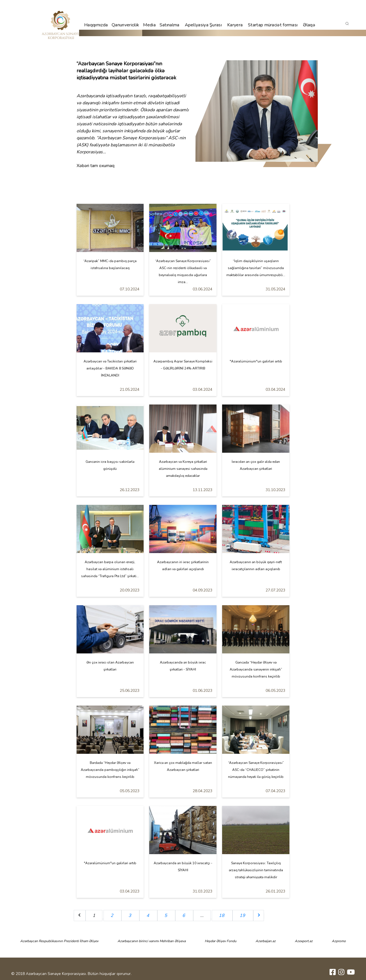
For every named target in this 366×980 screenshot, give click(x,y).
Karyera (235, 25)
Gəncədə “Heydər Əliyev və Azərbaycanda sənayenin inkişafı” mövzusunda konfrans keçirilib (256, 669)
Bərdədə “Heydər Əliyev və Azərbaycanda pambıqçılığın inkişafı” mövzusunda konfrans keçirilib (110, 770)
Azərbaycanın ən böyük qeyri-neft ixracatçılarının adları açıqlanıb (256, 566)
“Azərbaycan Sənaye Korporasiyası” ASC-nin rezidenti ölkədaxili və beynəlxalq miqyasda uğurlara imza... (183, 271)
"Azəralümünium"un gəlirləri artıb (256, 361)
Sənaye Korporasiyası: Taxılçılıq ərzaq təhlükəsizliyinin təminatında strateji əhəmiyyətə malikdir (256, 870)
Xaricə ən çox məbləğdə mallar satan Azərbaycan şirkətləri (183, 766)
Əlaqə (309, 25)
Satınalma (170, 25)
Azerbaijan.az (266, 941)
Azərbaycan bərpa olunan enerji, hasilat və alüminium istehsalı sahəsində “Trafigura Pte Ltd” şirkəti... (110, 569)
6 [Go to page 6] (184, 916)
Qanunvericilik (125, 25)
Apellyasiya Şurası (203, 25)
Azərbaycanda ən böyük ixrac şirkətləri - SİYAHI (183, 666)
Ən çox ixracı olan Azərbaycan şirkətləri (110, 666)
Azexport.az (304, 941)
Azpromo (339, 941)
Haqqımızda (96, 25)
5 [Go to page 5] (166, 916)
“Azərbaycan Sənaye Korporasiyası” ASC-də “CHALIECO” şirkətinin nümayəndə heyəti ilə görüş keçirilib (256, 770)
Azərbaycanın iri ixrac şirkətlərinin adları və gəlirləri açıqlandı (183, 566)
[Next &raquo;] (259, 916)
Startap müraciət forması (273, 25)
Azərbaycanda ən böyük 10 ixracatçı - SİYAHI (183, 867)
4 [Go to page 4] (148, 916)
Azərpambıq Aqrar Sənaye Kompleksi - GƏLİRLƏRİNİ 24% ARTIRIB (183, 365)
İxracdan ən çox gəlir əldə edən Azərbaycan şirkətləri (256, 465)
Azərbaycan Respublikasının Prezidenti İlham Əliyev (59, 941)
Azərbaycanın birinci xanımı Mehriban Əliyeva (152, 941)
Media (149, 25)
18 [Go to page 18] (222, 916)
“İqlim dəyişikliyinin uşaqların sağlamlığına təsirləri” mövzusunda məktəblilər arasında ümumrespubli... (256, 268)
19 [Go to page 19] (243, 916)
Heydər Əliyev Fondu (221, 941)
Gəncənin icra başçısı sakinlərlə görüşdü (110, 465)
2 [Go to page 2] (112, 916)
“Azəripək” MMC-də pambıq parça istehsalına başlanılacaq (110, 264)
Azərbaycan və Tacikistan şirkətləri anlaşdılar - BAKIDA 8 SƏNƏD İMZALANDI (110, 368)
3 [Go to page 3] (130, 916)
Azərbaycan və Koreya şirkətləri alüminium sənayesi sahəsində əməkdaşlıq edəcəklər (183, 469)
